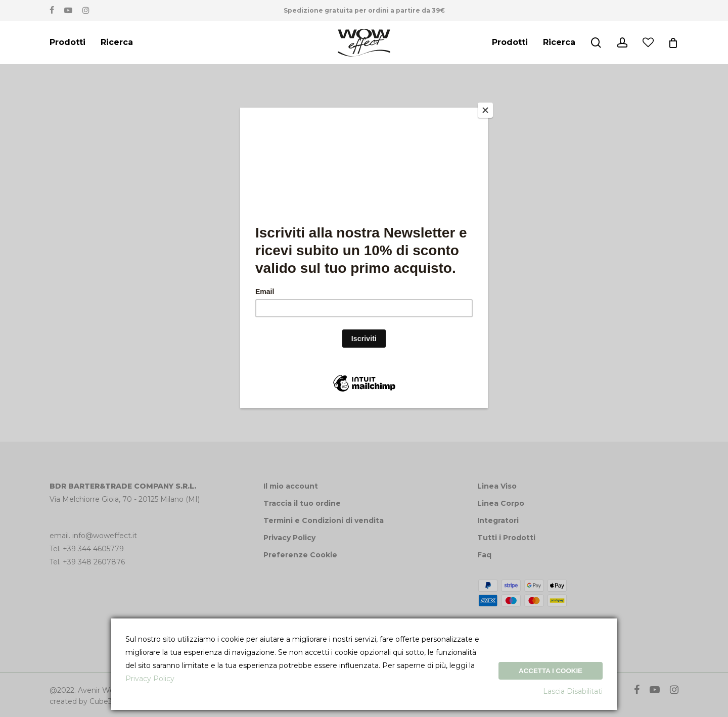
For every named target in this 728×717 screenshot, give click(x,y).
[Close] (485, 110)
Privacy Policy (150, 679)
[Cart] (673, 43)
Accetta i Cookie (551, 671)
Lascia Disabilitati (573, 691)
